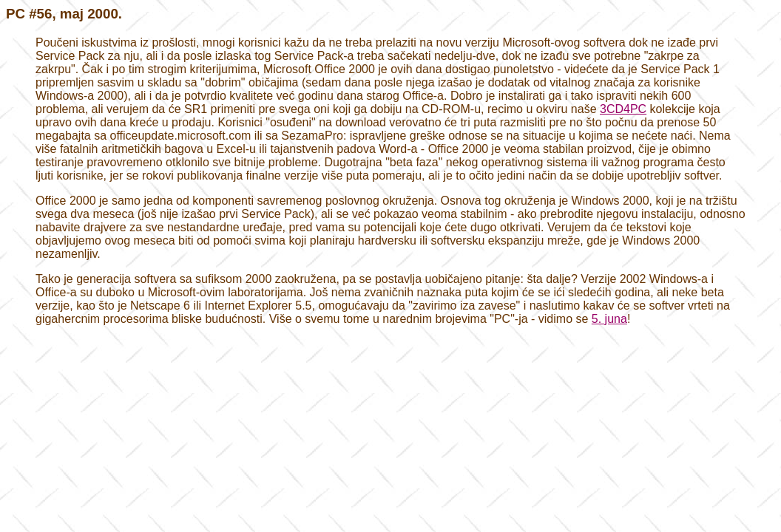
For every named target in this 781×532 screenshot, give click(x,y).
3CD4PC (623, 109)
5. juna (609, 319)
